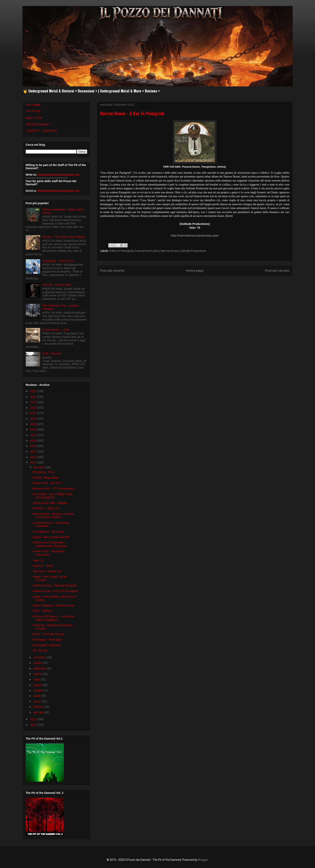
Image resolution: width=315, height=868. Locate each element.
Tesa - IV (38, 560)
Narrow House (170, 251)
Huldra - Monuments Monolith (51, 537)
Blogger (203, 860)
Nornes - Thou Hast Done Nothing (63, 237)
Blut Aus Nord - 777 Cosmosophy (53, 489)
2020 (33, 419)
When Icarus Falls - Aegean (50, 503)
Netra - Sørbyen (43, 611)
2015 (33, 446)
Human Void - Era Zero (47, 483)
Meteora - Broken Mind (56, 285)
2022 (33, 408)
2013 (33, 457)
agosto (38, 674)
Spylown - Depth (43, 566)
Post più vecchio (277, 271)
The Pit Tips (33, 111)
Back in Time (34, 118)
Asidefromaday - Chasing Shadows (55, 585)
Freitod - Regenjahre (45, 478)
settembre (40, 668)
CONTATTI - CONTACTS (41, 131)
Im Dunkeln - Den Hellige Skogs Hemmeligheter (52, 496)
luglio (37, 679)
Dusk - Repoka (52, 354)
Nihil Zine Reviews (37, 124)
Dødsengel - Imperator (47, 645)
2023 (33, 402)
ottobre (38, 663)
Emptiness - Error (43, 472)
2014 (33, 451)
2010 (33, 725)
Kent (157, 251)
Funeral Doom (144, 251)
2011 (33, 719)
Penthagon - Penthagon (47, 639)
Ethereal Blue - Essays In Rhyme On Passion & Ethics (53, 516)
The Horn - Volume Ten (47, 571)
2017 (33, 435)
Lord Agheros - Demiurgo (48, 532)
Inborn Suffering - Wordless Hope (53, 605)
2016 (33, 441)
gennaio (39, 712)
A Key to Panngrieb (122, 251)
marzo (38, 701)
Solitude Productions (193, 251)
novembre (40, 657)
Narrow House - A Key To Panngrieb (55, 591)
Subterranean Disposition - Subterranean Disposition (50, 544)
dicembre (39, 467)
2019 (33, 424)
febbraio (39, 707)
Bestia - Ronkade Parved (48, 634)
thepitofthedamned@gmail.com (59, 175)
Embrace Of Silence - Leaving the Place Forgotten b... (54, 618)
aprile (37, 696)
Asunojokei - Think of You (58, 261)
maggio (38, 690)
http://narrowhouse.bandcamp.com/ (195, 236)
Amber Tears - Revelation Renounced (48, 553)
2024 (33, 397)
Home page (195, 271)
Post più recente (112, 271)
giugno (38, 685)
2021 (33, 413)
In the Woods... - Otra (56, 330)
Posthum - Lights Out (46, 508)
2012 (33, 462)
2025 (33, 391)
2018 (33, 429)
